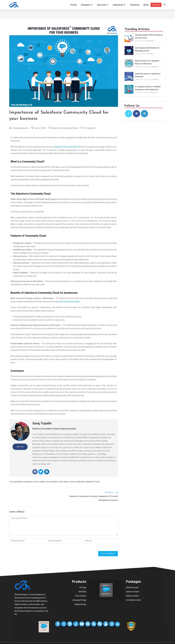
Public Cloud (69, 482)
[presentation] (29, 551)
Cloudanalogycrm (21, 128)
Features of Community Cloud (26, 482)
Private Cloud (57, 482)
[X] (129, 114)
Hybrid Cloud (45, 482)
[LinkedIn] (144, 114)
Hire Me (20, 447)
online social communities (69, 301)
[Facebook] (136, 114)
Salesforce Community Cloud (65, 128)
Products (79, 582)
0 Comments (90, 128)
